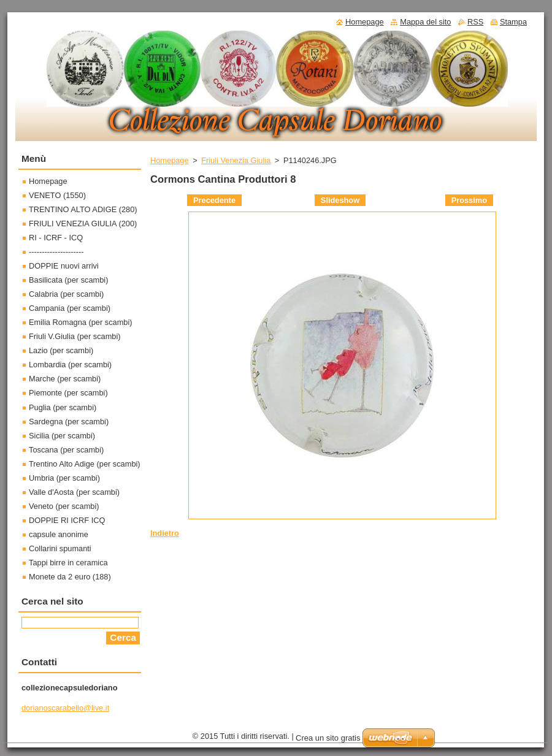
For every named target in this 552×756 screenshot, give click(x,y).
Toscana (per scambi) (66, 450)
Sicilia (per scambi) (62, 436)
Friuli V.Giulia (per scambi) (75, 336)
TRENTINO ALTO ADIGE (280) (83, 209)
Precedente (214, 200)
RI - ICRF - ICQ (56, 238)
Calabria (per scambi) (66, 294)
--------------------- (56, 252)
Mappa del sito (425, 22)
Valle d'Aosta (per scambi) (74, 492)
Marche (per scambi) (65, 379)
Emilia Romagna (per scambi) (81, 322)
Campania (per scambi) (70, 308)
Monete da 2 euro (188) (70, 577)
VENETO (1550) (57, 195)
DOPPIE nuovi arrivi (64, 266)
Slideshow (340, 200)
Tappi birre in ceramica (68, 563)
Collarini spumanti (60, 548)
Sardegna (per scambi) (69, 422)
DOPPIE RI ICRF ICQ (67, 520)
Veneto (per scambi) (64, 506)
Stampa (513, 22)
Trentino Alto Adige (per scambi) (85, 464)
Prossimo (469, 200)
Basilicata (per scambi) (68, 280)
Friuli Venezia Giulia (236, 160)
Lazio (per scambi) (61, 350)
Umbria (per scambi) (64, 478)
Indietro (165, 533)
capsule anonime (59, 534)
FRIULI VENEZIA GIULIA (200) (83, 223)
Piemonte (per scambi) (68, 393)
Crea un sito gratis (328, 738)
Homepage (170, 160)
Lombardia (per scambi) (70, 365)
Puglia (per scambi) (63, 407)
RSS (475, 22)
